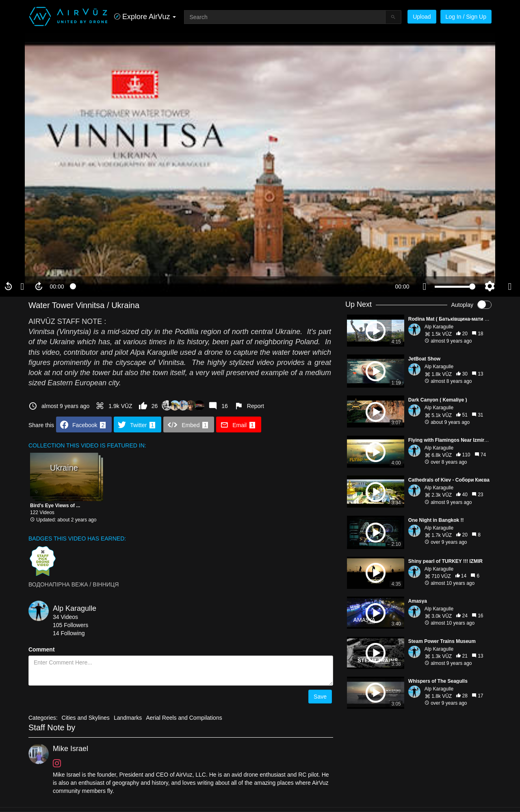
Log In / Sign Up (466, 17)
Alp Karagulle (75, 608)
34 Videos (65, 617)
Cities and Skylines (86, 718)
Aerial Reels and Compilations (184, 718)
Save (320, 697)
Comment (42, 649)
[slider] (230, 287)
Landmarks (128, 718)
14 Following (69, 633)
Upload (422, 17)
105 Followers (70, 625)
